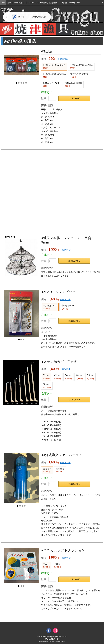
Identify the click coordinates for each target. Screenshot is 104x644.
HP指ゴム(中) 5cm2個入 (81, 67)
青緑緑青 (60, 470)
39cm (46, 377)
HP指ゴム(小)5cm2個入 (54, 67)
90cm (47, 386)
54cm (68, 377)
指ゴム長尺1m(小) (79, 75)
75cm (90, 377)
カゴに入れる (74, 98)
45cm (57, 377)
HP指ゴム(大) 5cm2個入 (55, 75)
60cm (79, 377)
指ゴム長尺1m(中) (52, 84)
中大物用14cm (50, 307)
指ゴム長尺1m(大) (73, 84)
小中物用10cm (68, 307)
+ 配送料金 (63, 59)
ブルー (46, 565)
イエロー (58, 565)
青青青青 (47, 470)
